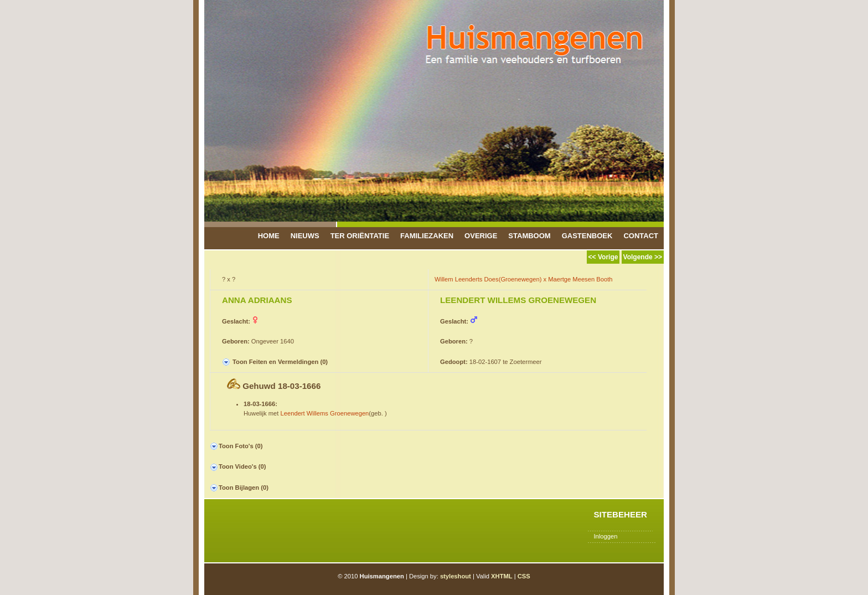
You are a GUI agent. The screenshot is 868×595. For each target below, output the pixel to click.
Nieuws (305, 236)
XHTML (502, 576)
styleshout (456, 576)
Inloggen (605, 536)
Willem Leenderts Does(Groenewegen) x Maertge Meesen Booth (524, 279)
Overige (481, 236)
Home (269, 236)
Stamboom (529, 236)
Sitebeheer (620, 514)
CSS (524, 576)
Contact (641, 236)
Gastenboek (587, 236)
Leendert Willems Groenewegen (325, 413)
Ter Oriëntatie (360, 236)
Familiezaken (427, 236)
